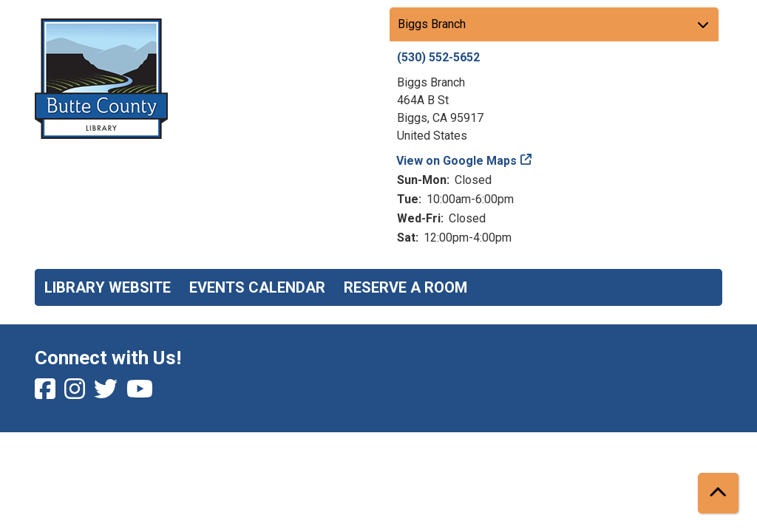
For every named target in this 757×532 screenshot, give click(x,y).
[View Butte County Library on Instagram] (76, 393)
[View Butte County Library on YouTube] (140, 393)
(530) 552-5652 (438, 57)
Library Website (108, 287)
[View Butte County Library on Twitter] (107, 393)
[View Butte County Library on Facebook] (47, 393)
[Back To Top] (718, 493)
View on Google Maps (457, 161)
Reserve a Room (405, 287)
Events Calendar (257, 287)
